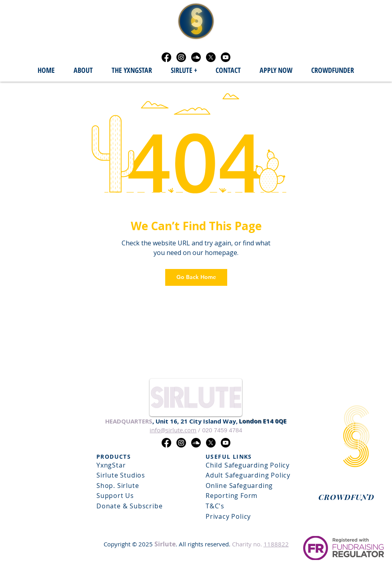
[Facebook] (166, 57)
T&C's (215, 506)
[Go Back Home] (196, 277)
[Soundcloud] (196, 57)
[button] (184, 70)
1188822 (276, 544)
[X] (211, 57)
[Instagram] (181, 57)
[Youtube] (226, 57)
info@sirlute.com (173, 430)
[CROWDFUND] (346, 497)
